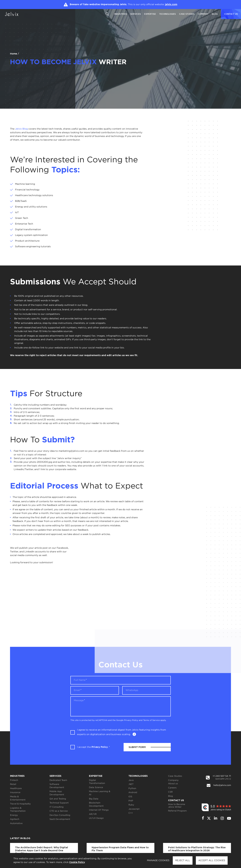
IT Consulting (57, 807)
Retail (13, 784)
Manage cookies (158, 860)
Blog (215, 14)
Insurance (15, 793)
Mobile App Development (57, 793)
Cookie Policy (77, 862)
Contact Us (176, 800)
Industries (121, 14)
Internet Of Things (99, 810)
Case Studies (187, 14)
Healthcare (16, 789)
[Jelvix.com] (14, 14)
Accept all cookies (212, 860)
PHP (131, 801)
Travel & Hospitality (20, 804)
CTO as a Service (59, 811)
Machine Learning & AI (100, 793)
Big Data (94, 799)
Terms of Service (151, 720)
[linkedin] (216, 818)
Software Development (57, 786)
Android (133, 793)
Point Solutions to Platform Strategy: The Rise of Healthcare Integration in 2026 (197, 849)
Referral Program (177, 811)
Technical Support (59, 803)
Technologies (167, 14)
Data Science (96, 788)
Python (132, 789)
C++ (131, 813)
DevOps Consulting (60, 815)
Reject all (183, 860)
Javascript (134, 809)
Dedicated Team (58, 780)
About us (173, 784)
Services (136, 14)
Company (203, 14)
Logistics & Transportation (18, 810)
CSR (170, 792)
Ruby (131, 805)
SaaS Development (60, 819)
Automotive (16, 823)
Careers (172, 788)
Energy (14, 815)
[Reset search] (107, 14)
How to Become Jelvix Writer (177, 806)
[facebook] (203, 818)
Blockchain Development (96, 804)
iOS (130, 797)
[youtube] (229, 818)
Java (131, 780)
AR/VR (93, 814)
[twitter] (209, 818)
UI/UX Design (96, 818)
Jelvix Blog (21, 129)
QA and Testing (58, 799)
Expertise (150, 14)
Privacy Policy (131, 720)
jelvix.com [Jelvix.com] (171, 5)
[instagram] (222, 818)
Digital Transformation (97, 782)
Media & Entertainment (18, 798)
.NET (131, 784)
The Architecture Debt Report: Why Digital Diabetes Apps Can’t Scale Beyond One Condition (41, 851)
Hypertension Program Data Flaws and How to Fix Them (120, 849)
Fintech (14, 780)
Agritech (15, 819)
